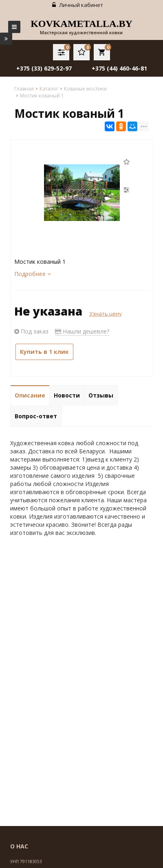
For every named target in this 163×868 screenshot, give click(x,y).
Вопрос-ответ (36, 416)
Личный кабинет (78, 5)
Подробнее (33, 274)
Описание (30, 395)
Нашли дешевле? (82, 331)
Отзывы (101, 395)
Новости (67, 395)
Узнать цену (106, 314)
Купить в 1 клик (44, 352)
